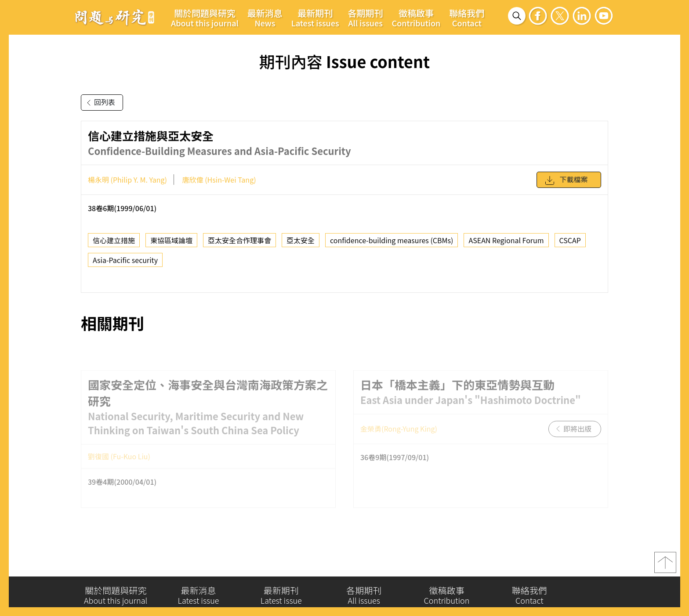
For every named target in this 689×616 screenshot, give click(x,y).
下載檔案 (566, 184)
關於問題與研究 (205, 18)
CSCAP (570, 244)
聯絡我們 (467, 18)
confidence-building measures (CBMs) (392, 244)
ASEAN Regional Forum (506, 244)
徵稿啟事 (416, 18)
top (665, 566)
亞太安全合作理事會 (239, 244)
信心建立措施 (114, 244)
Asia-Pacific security (125, 263)
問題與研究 (115, 17)
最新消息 (265, 18)
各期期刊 (366, 18)
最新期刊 (315, 18)
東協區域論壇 (171, 244)
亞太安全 (301, 244)
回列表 (99, 103)
